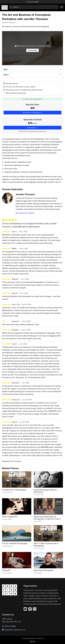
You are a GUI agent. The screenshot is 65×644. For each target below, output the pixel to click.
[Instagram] (35, 609)
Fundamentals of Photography (14, 490)
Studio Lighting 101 (10, 516)
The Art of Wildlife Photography (15, 543)
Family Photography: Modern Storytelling (45, 491)
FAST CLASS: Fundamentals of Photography (46, 544)
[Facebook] (30, 609)
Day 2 (6, 74)
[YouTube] (25, 609)
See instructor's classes (25, 213)
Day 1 (6, 69)
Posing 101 (6, 570)
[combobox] (34, 7)
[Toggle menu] (62, 7)
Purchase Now (32, 50)
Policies (32, 641)
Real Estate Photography (44, 570)
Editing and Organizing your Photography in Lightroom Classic (47, 518)
